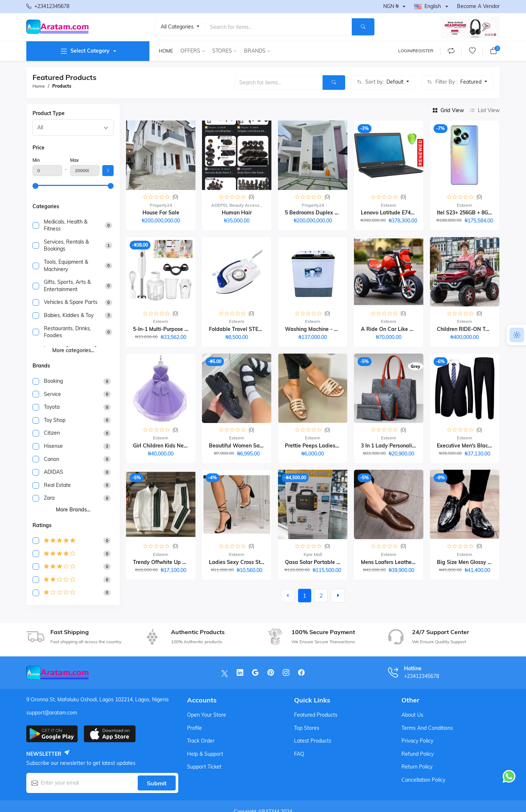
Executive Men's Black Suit (469, 446)
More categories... (73, 350)
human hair (237, 213)
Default (396, 82)
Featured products (316, 715)
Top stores (307, 728)
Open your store (207, 715)
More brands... (73, 510)
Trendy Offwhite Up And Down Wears (179, 562)
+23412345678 (48, 7)
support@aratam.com (52, 713)
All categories (178, 27)
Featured (472, 82)
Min (36, 160)
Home (166, 51)
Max (74, 160)
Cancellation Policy (423, 780)
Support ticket (204, 767)
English (428, 6)
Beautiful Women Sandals (241, 446)
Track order (201, 741)
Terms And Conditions (427, 728)
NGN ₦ (391, 6)
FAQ (299, 754)
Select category (85, 51)
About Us (412, 715)
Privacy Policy (417, 741)
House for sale (161, 213)
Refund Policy (418, 754)
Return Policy (417, 767)
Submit (157, 783)
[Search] (363, 27)
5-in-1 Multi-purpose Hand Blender (176, 329)
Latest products (313, 741)
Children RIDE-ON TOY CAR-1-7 (476, 329)
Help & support (205, 754)
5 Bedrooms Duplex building (320, 213)
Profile (195, 728)
